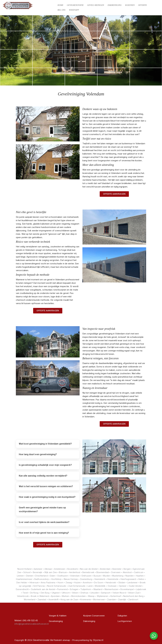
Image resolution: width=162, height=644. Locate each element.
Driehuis (84, 593)
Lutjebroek (141, 589)
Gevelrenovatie (75, 5)
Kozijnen (130, 5)
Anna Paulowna (48, 582)
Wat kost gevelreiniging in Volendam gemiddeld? (45, 444)
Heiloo (141, 579)
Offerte (142, 5)
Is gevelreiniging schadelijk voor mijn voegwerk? (45, 465)
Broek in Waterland (40, 596)
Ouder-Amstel (135, 586)
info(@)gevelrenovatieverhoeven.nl (32, 624)
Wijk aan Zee (51, 572)
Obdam (122, 582)
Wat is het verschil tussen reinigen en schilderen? (46, 486)
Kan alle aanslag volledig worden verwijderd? (43, 476)
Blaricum (63, 572)
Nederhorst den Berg (133, 596)
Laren (90, 586)
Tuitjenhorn (86, 589)
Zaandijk (122, 599)
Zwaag (69, 582)
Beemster (117, 569)
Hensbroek (111, 582)
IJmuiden (95, 593)
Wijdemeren (103, 596)
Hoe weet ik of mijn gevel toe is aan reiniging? (44, 533)
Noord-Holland (24, 569)
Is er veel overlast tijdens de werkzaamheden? (44, 522)
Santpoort (106, 593)
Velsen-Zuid (134, 593)
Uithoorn (66, 593)
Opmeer (123, 586)
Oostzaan (112, 586)
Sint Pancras (39, 586)
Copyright (19, 640)
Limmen (20, 576)
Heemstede (113, 579)
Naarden (130, 576)
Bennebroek (88, 572)
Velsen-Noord (119, 593)
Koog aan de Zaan (69, 599)
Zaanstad (42, 599)
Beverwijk (38, 572)
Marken (65, 596)
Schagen (74, 589)
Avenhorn (87, 582)
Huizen (77, 582)
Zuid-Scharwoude (77, 586)
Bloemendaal (103, 572)
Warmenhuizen (111, 589)
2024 (30, 640)
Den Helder (22, 582)
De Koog (34, 593)
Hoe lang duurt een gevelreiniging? (38, 454)
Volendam (75, 576)
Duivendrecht (22, 589)
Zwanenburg (86, 579)
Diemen (30, 576)
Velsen (75, 593)
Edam (52, 576)
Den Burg (45, 593)
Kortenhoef (116, 596)
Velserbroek (23, 596)
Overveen (116, 572)
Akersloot (127, 572)
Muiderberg (118, 576)
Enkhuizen (87, 576)
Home (60, 5)
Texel (25, 593)
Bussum (97, 576)
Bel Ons (61, 10)
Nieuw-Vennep (71, 579)
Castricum (139, 572)
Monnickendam (78, 596)
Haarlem (140, 576)
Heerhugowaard (128, 579)
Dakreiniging (115, 5)
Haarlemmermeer (24, 579)
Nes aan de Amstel (89, 569)
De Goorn (99, 582)
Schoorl (27, 572)
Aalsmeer (38, 569)
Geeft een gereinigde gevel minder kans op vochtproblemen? (42, 510)
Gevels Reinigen (96, 5)
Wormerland (30, 599)
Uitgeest (56, 593)
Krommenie (86, 599)
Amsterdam (105, 569)
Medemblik (100, 586)
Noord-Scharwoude (57, 586)
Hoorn (60, 582)
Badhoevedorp (42, 579)
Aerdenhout (75, 572)
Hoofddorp (56, 579)
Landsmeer (133, 582)
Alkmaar (48, 569)
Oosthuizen (63, 576)
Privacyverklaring (81, 640)
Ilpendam (55, 596)
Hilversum (34, 582)
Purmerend (62, 589)
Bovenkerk (73, 569)
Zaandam (112, 599)
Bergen (127, 569)
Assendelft (53, 599)
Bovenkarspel (127, 589)
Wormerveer (99, 599)
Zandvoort (133, 599)
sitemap (66, 640)
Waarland (98, 589)
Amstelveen (60, 569)
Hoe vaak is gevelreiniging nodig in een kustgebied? (47, 497)
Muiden (106, 576)
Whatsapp (74, 10)
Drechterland (41, 576)
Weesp (91, 596)
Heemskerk (100, 579)
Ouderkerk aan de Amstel (43, 589)
